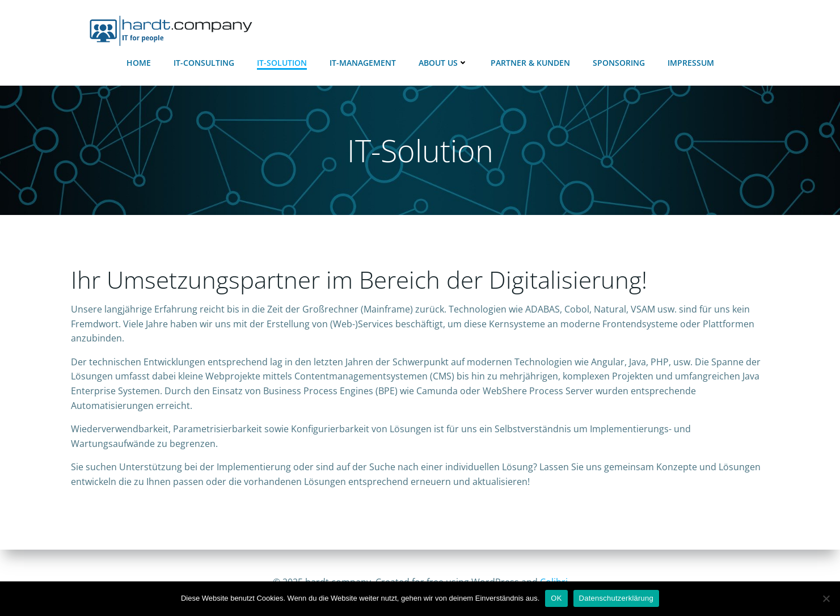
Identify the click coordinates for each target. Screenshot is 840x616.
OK (556, 598)
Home (139, 63)
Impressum (691, 63)
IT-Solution (282, 63)
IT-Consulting (204, 63)
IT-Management (363, 63)
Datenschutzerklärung (616, 598)
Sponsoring (619, 63)
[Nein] (826, 598)
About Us (443, 63)
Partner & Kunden (530, 63)
